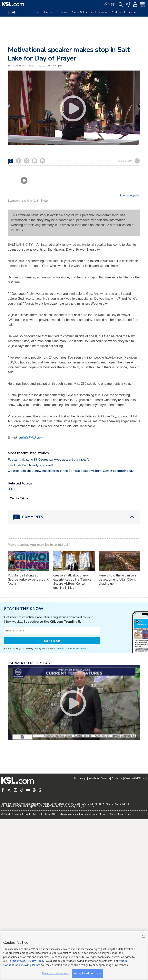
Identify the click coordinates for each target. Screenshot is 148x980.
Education (131, 12)
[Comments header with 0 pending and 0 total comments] (74, 517)
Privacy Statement (24, 804)
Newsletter (94, 779)
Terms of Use (62, 649)
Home (48, 12)
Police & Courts (81, 12)
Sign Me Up (52, 641)
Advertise (105, 779)
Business (101, 12)
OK (143, 937)
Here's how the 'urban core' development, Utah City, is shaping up (118, 580)
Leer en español (130, 196)
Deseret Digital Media (94, 814)
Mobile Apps (80, 779)
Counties (62, 12)
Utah (12, 489)
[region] (74, 955)
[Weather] (110, 4)
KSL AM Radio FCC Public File (47, 807)
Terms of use (7, 804)
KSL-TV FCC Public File (117, 804)
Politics (116, 12)
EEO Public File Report (93, 804)
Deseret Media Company (121, 814)
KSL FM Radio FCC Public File (16, 807)
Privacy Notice (79, 649)
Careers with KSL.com (135, 779)
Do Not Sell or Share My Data (65, 804)
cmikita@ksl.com (31, 438)
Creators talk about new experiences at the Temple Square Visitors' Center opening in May (71, 471)
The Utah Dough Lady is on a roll (30, 465)
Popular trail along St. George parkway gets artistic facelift (48, 460)
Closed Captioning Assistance (79, 807)
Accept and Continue (87, 973)
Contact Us (117, 779)
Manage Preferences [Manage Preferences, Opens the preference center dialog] (55, 973)
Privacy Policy (35, 961)
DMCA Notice (42, 804)
